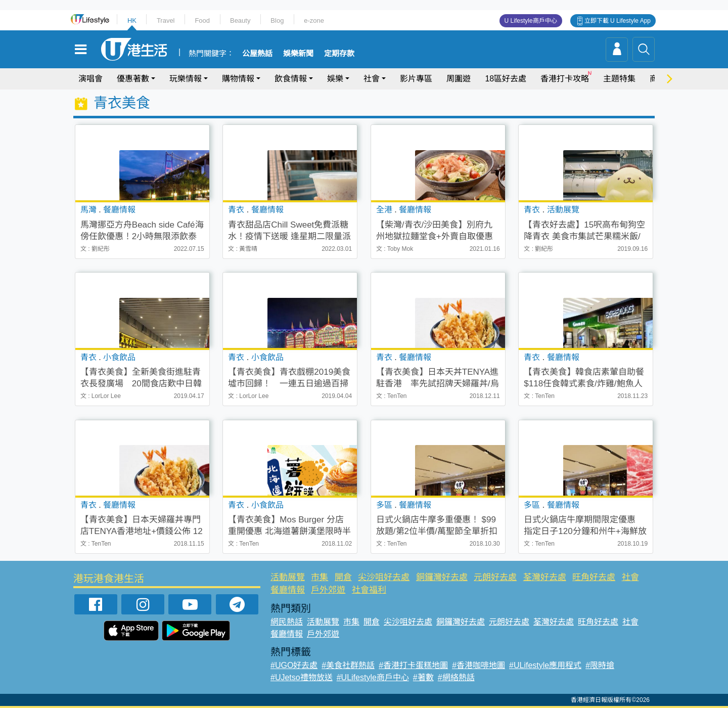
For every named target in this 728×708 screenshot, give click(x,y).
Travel (166, 20)
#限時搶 (600, 665)
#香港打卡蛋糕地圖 (413, 665)
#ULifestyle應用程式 (545, 665)
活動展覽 (288, 577)
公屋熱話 (257, 54)
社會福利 (369, 590)
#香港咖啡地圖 (479, 665)
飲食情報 (291, 79)
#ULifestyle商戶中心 (373, 677)
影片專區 (416, 79)
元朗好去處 (495, 577)
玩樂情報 (186, 79)
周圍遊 (459, 79)
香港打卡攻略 (565, 79)
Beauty (240, 20)
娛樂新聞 (298, 54)
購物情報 (238, 79)
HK (132, 20)
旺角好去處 (594, 577)
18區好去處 (506, 79)
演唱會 (90, 79)
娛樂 (335, 79)
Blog (277, 20)
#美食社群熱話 (348, 665)
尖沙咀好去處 (384, 577)
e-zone (314, 20)
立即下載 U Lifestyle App (618, 21)
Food (202, 20)
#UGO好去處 (294, 665)
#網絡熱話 (456, 677)
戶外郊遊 (328, 590)
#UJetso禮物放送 (302, 677)
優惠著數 (133, 79)
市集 (320, 577)
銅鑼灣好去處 (442, 577)
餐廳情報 (288, 590)
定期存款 (339, 54)
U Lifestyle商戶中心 (531, 21)
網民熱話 (287, 622)
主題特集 (619, 79)
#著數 (423, 677)
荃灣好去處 (545, 577)
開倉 (343, 577)
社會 (372, 79)
